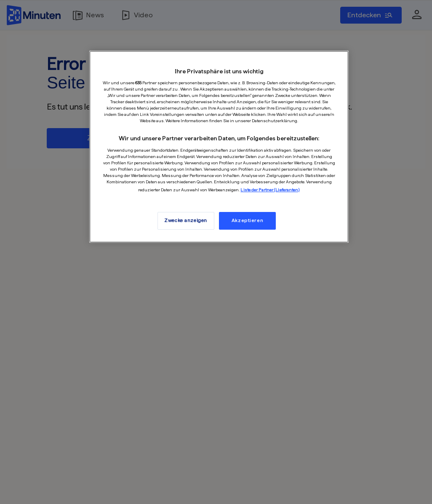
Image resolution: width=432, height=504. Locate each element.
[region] (219, 147)
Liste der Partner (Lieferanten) (270, 190)
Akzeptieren (247, 220)
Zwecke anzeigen (186, 220)
